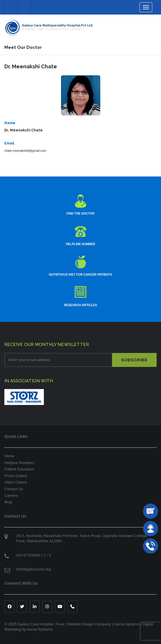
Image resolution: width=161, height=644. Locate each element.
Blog (8, 502)
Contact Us (14, 489)
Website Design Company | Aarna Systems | (105, 624)
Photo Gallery (16, 476)
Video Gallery (16, 482)
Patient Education (19, 469)
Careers (11, 496)
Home (9, 456)
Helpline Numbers (19, 463)
